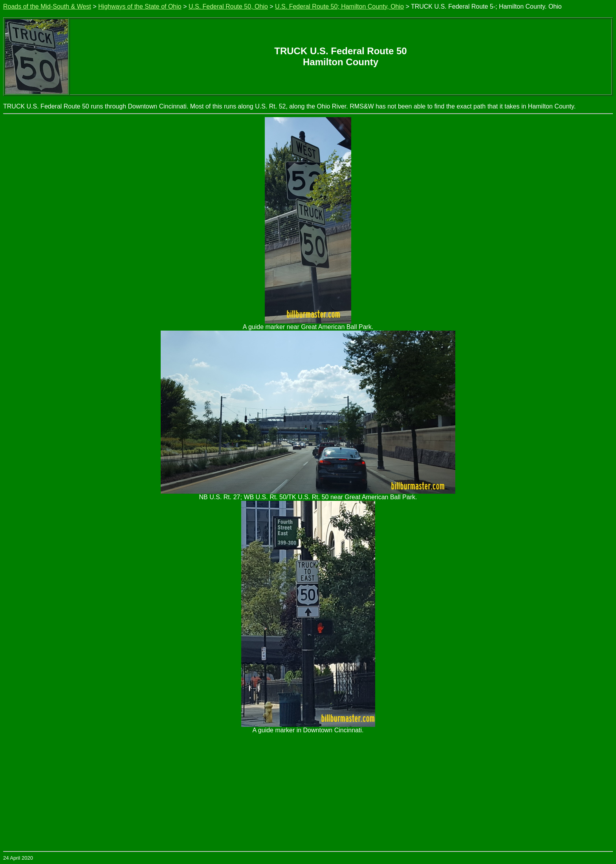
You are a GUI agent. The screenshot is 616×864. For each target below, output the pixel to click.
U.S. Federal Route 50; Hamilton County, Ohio (339, 6)
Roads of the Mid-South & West (47, 6)
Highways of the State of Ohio (140, 6)
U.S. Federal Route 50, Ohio (228, 6)
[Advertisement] (308, 792)
